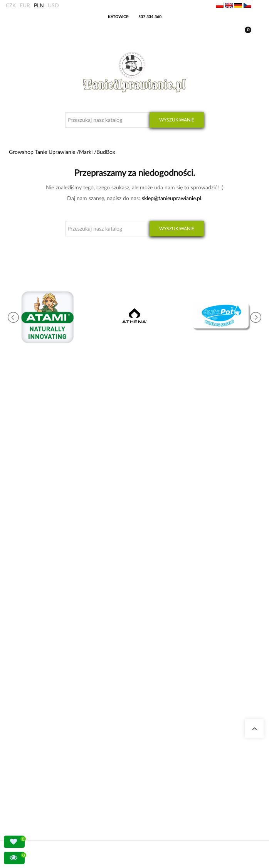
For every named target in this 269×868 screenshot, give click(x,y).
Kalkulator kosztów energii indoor (51, 641)
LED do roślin (31, 688)
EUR (25, 5)
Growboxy (28, 660)
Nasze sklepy (30, 572)
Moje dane (28, 739)
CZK (11, 5)
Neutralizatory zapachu (41, 651)
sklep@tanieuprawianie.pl (171, 198)
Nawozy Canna (33, 697)
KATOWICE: (119, 17)
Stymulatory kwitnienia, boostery (51, 669)
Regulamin (28, 776)
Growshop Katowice (38, 581)
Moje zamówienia (35, 730)
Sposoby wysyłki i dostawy (45, 758)
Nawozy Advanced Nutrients (46, 678)
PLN (39, 5)
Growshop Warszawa (39, 599)
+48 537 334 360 (43, 519)
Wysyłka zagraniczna (38, 749)
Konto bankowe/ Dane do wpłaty (51, 767)
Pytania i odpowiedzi (38, 609)
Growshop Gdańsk (36, 590)
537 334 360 (150, 17)
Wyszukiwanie (177, 120)
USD (53, 5)
